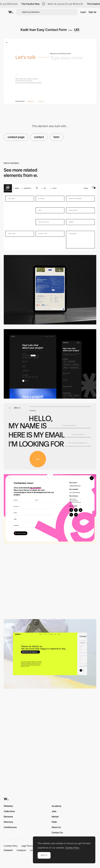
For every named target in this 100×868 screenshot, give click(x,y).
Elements (8, 817)
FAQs (54, 822)
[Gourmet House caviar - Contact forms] (50, 726)
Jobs (54, 811)
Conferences (10, 827)
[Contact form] (50, 290)
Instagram (21, 850)
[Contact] (50, 509)
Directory (8, 822)
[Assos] (50, 217)
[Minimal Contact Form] (50, 364)
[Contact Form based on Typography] (50, 436)
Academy (56, 806)
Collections (9, 811)
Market (55, 817)
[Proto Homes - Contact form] (50, 581)
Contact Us (57, 832)
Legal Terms (27, 846)
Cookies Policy (11, 846)
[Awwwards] (11, 12)
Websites (8, 806)
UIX (77, 30)
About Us (56, 827)
